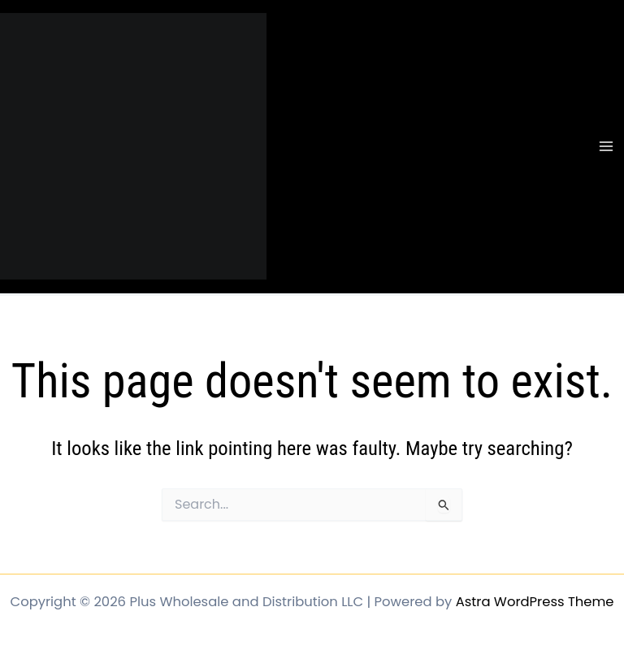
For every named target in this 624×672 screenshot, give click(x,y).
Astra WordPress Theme (535, 602)
